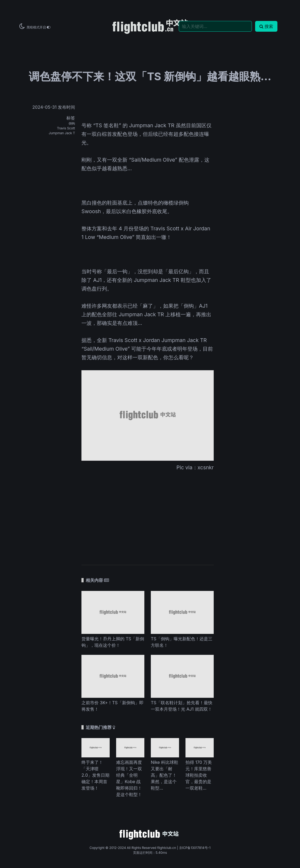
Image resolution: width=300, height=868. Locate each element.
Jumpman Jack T (62, 133)
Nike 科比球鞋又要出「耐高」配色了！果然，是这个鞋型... (165, 775)
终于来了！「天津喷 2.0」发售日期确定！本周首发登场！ (95, 775)
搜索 (266, 26)
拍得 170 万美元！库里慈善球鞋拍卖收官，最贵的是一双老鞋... (199, 775)
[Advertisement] (148, 514)
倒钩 (72, 123)
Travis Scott (66, 128)
